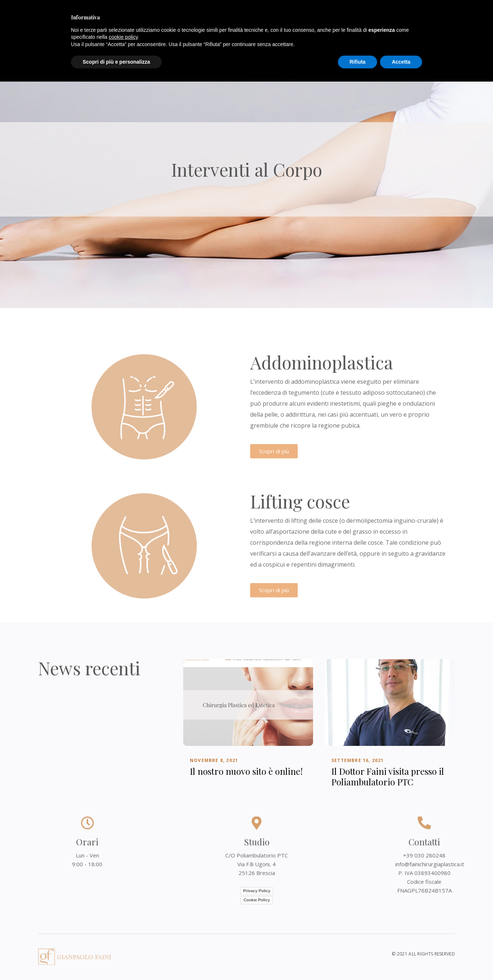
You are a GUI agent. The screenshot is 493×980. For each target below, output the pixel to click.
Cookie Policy (257, 900)
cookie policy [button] (123, 37)
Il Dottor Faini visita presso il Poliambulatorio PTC (388, 777)
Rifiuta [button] (358, 62)
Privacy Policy (257, 891)
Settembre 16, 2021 (358, 761)
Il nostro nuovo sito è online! (246, 771)
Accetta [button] (401, 62)
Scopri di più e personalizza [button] (116, 62)
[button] (274, 451)
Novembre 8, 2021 (214, 761)
